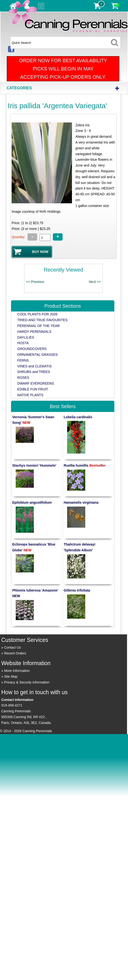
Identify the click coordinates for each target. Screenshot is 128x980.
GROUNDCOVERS (32, 349)
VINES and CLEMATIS (35, 366)
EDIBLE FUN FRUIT (33, 389)
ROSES (23, 378)
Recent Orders (15, 653)
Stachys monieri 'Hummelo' (34, 465)
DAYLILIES (26, 337)
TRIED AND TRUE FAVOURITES (43, 320)
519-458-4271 (12, 705)
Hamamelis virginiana (81, 502)
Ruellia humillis (85, 465)
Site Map (11, 676)
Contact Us (12, 647)
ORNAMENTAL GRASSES (38, 355)
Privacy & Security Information (27, 682)
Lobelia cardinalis (78, 417)
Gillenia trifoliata (77, 590)
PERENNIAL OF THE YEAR (39, 326)
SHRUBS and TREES (34, 372)
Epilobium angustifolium (32, 502)
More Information (17, 671)
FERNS (23, 360)
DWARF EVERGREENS (36, 383)
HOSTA (23, 343)
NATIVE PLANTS (30, 395)
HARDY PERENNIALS (34, 332)
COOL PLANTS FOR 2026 (37, 314)
